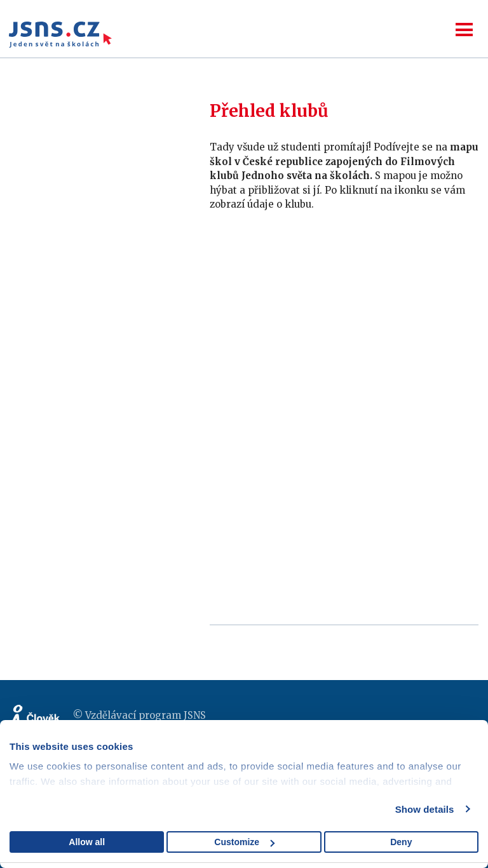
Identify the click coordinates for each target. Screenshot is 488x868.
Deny (401, 842)
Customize (244, 842)
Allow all (87, 842)
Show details (425, 809)
